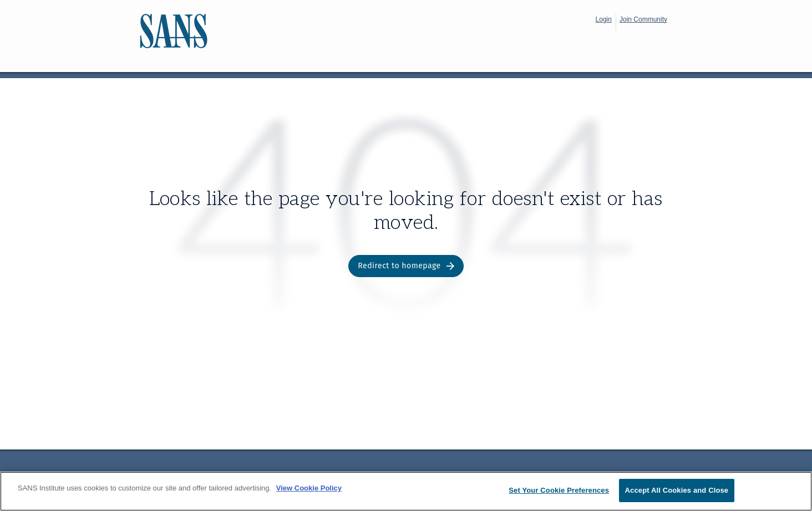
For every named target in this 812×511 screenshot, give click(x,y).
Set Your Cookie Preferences (559, 490)
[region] (406, 491)
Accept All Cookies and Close (677, 490)
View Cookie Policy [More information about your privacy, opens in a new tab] (309, 488)
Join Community (643, 19)
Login (604, 19)
